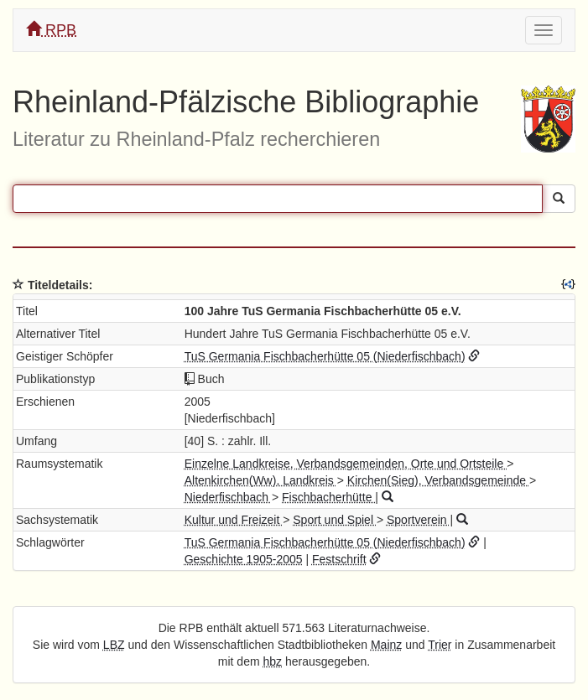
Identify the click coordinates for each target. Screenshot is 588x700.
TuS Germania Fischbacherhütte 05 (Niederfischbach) (325, 356)
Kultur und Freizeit (234, 520)
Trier (440, 645)
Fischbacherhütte (328, 497)
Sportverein (418, 520)
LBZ (114, 645)
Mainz (386, 645)
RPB (51, 30)
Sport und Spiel (335, 520)
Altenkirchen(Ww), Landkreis (261, 480)
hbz (273, 661)
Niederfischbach (228, 497)
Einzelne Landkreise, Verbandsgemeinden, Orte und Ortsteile (346, 464)
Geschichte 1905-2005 (244, 559)
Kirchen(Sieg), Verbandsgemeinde (438, 480)
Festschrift (339, 559)
